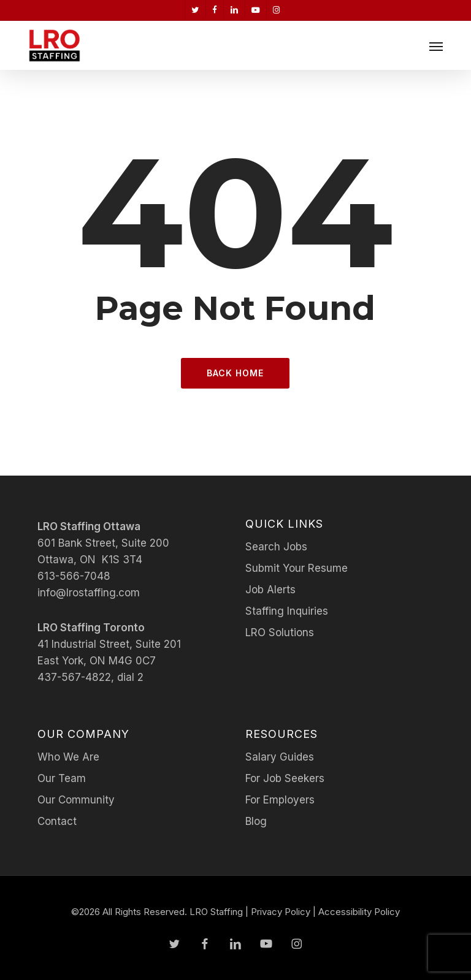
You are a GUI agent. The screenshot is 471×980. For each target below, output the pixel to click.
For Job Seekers (285, 778)
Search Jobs (276, 547)
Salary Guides (280, 757)
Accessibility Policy (359, 912)
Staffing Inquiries (287, 611)
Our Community (76, 800)
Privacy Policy (281, 912)
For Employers (280, 800)
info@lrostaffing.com (89, 593)
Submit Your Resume (297, 568)
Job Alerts (270, 590)
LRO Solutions (280, 632)
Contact (57, 821)
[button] (436, 46)
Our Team (62, 778)
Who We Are (68, 757)
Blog (256, 821)
